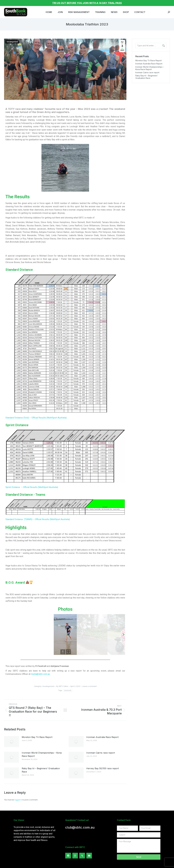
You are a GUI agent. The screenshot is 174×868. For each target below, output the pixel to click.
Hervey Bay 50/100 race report (103, 768)
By (62, 686)
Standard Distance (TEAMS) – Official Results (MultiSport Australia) (38, 519)
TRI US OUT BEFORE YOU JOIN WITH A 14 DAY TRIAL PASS (87, 3)
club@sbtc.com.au (80, 827)
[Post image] (12, 742)
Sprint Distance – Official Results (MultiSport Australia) (32, 487)
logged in (18, 800)
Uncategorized (12, 42)
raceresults (68, 690)
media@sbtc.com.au (40, 674)
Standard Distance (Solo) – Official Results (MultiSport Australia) (36, 418)
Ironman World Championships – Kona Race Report (42, 754)
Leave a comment (89, 686)
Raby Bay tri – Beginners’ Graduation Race (41, 770)
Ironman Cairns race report (101, 753)
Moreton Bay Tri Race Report (37, 737)
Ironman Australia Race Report (102, 737)
